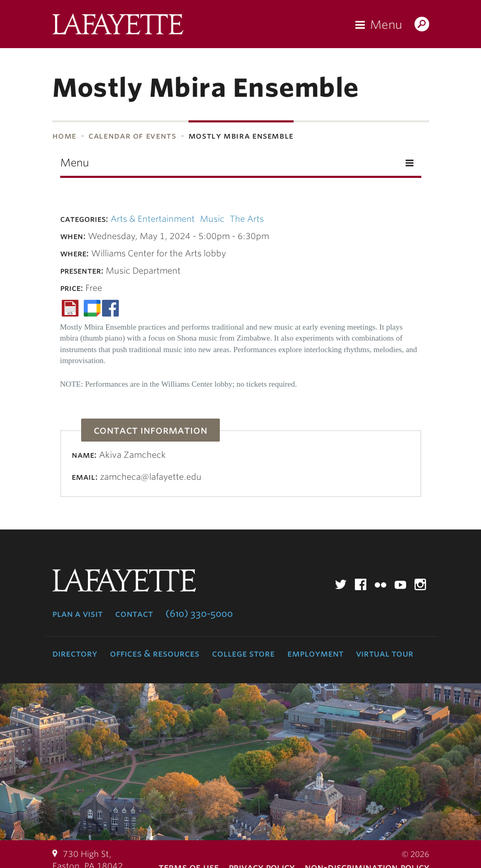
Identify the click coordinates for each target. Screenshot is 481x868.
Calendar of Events (132, 136)
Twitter (341, 584)
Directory (75, 653)
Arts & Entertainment (153, 219)
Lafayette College (118, 27)
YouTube (400, 584)
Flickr (381, 584)
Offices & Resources (155, 653)
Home (65, 136)
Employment (315, 653)
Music (212, 219)
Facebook (361, 584)
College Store (243, 653)
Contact (134, 614)
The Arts (247, 219)
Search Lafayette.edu (422, 25)
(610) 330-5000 (199, 614)
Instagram (420, 584)
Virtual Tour (385, 653)
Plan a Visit (77, 614)
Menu (386, 25)
